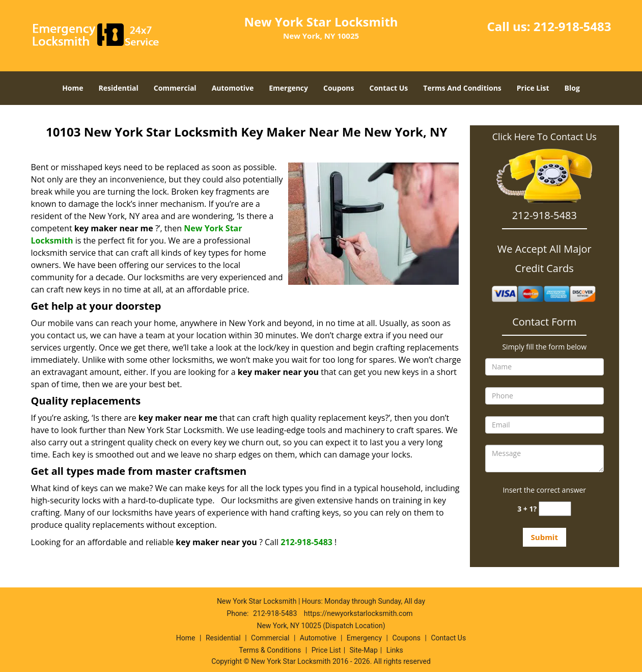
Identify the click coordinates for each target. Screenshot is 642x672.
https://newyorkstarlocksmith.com (358, 613)
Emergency (288, 88)
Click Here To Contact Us (545, 137)
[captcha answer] (555, 509)
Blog (572, 88)
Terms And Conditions (462, 88)
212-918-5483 (573, 26)
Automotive (233, 88)
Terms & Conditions (270, 650)
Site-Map (364, 650)
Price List (533, 88)
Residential (119, 88)
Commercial (175, 88)
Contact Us (389, 88)
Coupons (339, 88)
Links (395, 650)
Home (73, 88)
